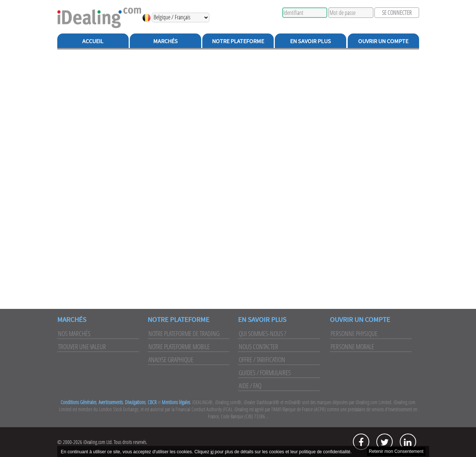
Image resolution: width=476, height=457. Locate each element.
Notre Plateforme (238, 41)
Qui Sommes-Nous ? (262, 333)
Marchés (165, 41)
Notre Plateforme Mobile (179, 346)
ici (212, 452)
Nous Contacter (258, 346)
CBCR (152, 402)
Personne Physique (354, 333)
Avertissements (111, 402)
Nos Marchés (74, 333)
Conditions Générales (78, 402)
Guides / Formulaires (265, 373)
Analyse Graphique (171, 359)
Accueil (93, 41)
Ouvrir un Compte (383, 41)
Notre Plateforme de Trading (184, 333)
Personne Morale (352, 346)
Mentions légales (176, 402)
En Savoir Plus (311, 41)
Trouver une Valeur (82, 346)
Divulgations (135, 402)
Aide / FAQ (250, 386)
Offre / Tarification (262, 359)
